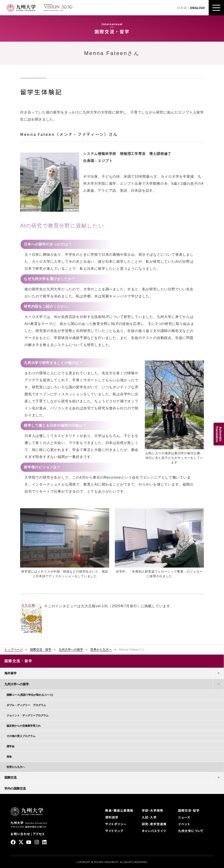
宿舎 (9, 757)
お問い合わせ (20, 834)
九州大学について (191, 831)
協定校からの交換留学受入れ (24, 726)
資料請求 (112, 817)
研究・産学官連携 (154, 824)
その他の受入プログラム (21, 736)
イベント (184, 824)
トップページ (14, 650)
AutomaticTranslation (219, 434)
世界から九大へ (101, 650)
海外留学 (10, 673)
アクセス (39, 834)
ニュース (184, 817)
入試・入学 (149, 817)
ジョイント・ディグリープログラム (28, 715)
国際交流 (10, 777)
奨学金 (10, 746)
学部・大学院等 (152, 810)
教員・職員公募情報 (119, 810)
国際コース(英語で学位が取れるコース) (30, 695)
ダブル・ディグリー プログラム (26, 705)
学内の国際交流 (15, 788)
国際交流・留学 (41, 650)
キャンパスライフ (154, 831)
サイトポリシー (116, 824)
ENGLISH (198, 8)
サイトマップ (114, 831)
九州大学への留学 (71, 650)
